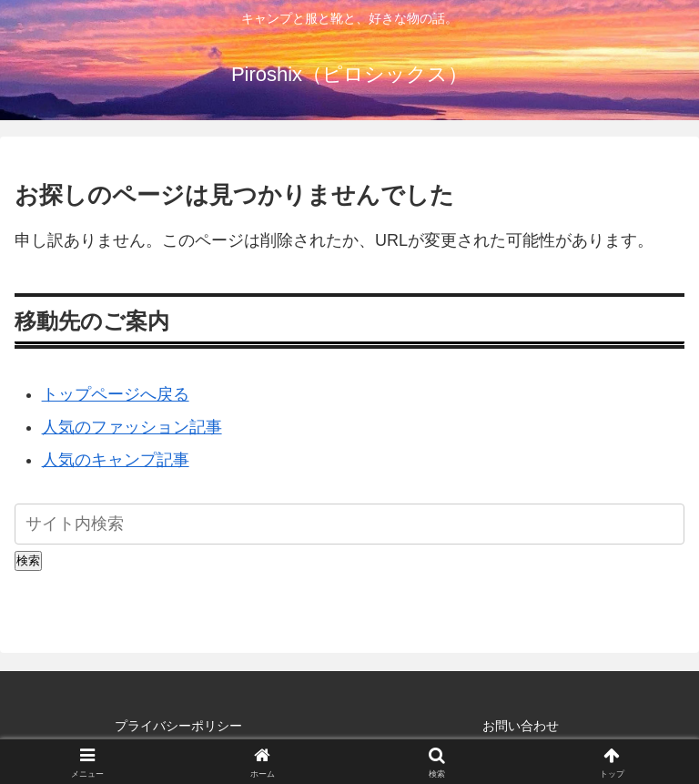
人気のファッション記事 (132, 427)
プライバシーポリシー (178, 726)
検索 (28, 560)
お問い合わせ (521, 726)
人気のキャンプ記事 (116, 460)
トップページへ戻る (116, 394)
